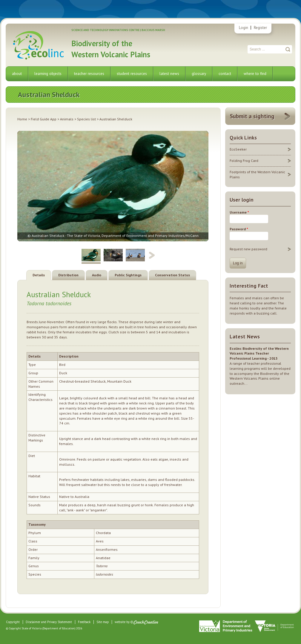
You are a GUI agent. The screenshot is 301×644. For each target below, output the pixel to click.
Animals (67, 119)
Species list (86, 119)
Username (239, 212)
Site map (103, 622)
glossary (199, 74)
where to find (255, 74)
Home (22, 119)
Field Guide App (44, 119)
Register (260, 28)
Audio (97, 275)
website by (122, 622)
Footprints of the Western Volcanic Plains (257, 174)
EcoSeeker (238, 149)
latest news (169, 74)
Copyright (13, 622)
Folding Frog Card (244, 161)
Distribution (68, 275)
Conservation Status (172, 275)
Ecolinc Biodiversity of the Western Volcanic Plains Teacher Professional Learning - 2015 (259, 354)
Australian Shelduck (59, 294)
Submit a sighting (252, 116)
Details (39, 275)
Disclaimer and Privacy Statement (49, 622)
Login (244, 28)
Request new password (248, 249)
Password (239, 229)
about (17, 74)
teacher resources (89, 74)
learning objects (48, 74)
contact (225, 74)
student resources (132, 74)
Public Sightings (128, 275)
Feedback (84, 622)
